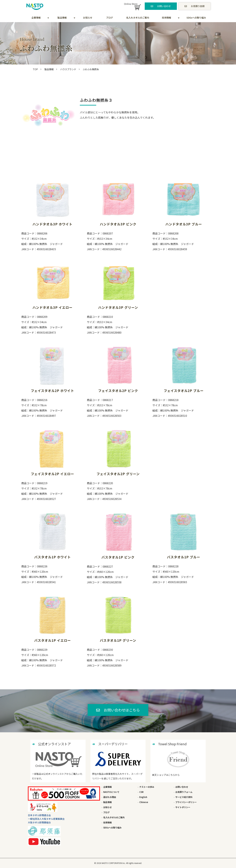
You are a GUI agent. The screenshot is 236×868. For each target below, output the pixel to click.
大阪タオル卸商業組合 (39, 822)
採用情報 (167, 18)
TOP (35, 69)
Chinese (144, 802)
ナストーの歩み (147, 787)
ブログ (109, 18)
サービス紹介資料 (184, 797)
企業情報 (36, 18)
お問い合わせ (164, 6)
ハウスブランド (68, 69)
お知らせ (88, 18)
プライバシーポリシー (186, 802)
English (143, 797)
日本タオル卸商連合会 (39, 815)
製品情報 (62, 18)
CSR (141, 792)
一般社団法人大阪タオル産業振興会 (46, 819)
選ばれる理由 (110, 797)
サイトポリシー (183, 807)
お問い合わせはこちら (122, 710)
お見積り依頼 (198, 6)
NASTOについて (111, 792)
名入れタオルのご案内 (138, 18)
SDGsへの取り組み (196, 18)
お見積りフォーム (184, 792)
